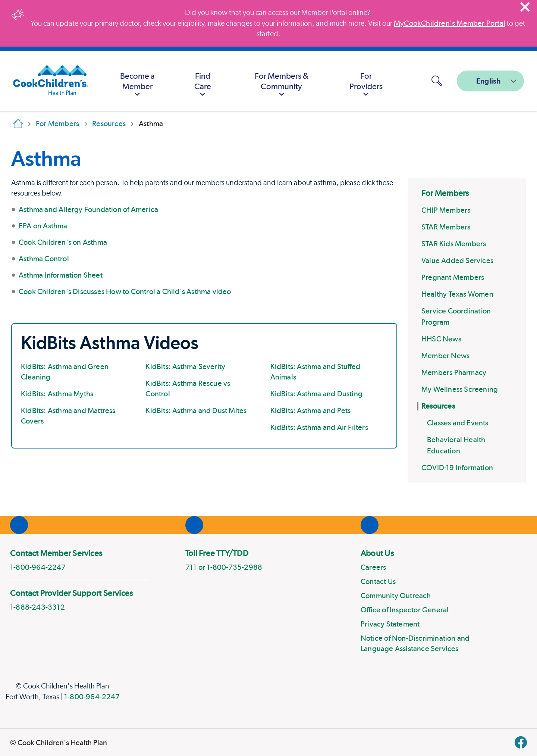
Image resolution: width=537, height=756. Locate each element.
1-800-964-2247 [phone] (38, 567)
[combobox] (490, 81)
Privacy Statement (390, 624)
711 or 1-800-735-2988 (224, 567)
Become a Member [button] (137, 85)
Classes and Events (458, 423)
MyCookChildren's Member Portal (450, 23)
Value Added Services (457, 260)
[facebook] (521, 742)
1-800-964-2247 (92, 697)
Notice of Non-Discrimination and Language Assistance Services (415, 643)
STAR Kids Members (454, 244)
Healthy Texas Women (457, 294)
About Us (377, 553)
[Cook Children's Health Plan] (47, 81)
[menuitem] (137, 81)
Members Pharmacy (454, 372)
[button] (437, 81)
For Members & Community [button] (282, 85)
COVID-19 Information (457, 468)
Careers (373, 567)
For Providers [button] (366, 85)
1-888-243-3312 (37, 607)
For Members (445, 193)
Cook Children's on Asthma (63, 242)
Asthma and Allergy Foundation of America (88, 209)
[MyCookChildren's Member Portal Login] (411, 81)
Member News (445, 356)
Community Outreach (396, 596)
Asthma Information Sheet (61, 275)
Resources (438, 406)
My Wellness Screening (460, 389)
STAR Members (446, 227)
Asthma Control (44, 259)
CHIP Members (446, 210)
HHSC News (441, 339)
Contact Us (378, 581)
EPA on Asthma (43, 226)
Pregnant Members (453, 277)
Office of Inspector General (405, 610)
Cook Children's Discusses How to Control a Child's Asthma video (125, 291)
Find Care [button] (203, 85)
